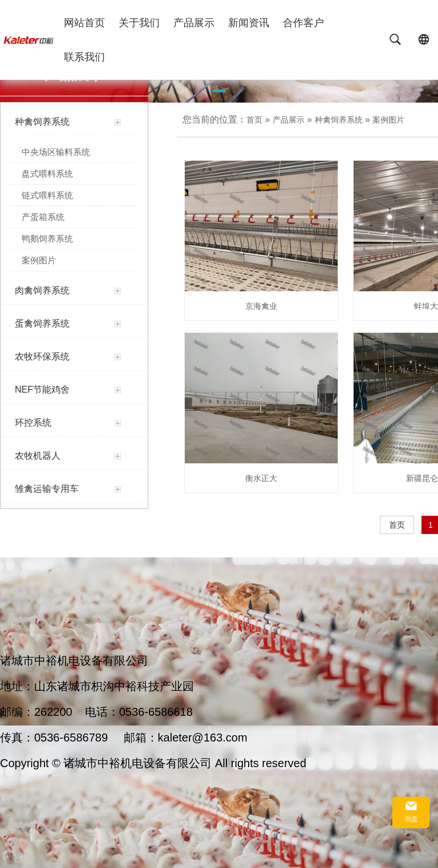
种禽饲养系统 (339, 120)
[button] (219, 93)
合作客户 (303, 23)
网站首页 (84, 23)
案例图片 (388, 120)
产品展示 (194, 23)
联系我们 (84, 57)
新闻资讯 (249, 23)
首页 (254, 120)
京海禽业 (261, 306)
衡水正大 (261, 478)
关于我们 (139, 23)
